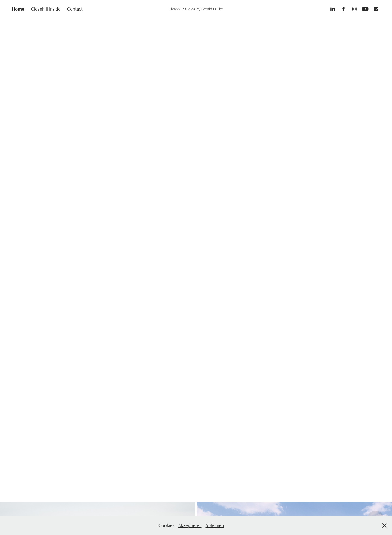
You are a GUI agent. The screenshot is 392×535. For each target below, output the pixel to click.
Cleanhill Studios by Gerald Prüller (196, 9)
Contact (75, 9)
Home (18, 9)
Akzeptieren (190, 525)
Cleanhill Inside (46, 9)
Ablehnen (215, 525)
